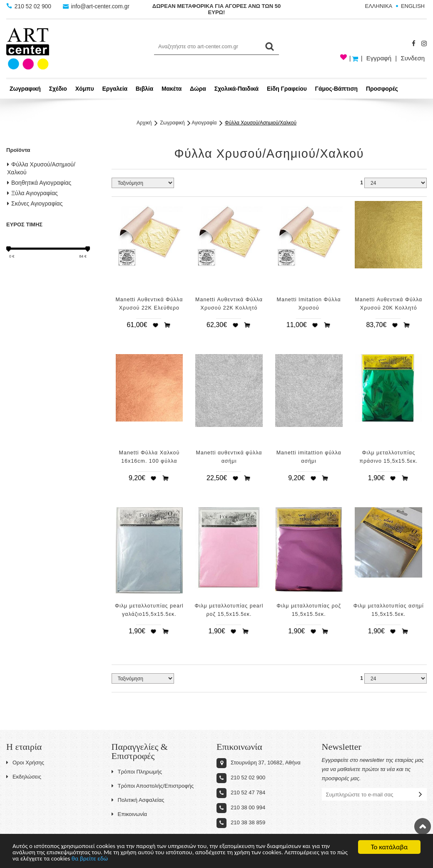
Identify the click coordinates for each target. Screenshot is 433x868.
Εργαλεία (115, 89)
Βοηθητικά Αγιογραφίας (39, 183)
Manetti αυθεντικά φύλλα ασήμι (229, 457)
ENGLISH (413, 6)
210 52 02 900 (30, 6)
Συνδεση (413, 58)
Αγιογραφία (204, 123)
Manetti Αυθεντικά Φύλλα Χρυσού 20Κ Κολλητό (388, 304)
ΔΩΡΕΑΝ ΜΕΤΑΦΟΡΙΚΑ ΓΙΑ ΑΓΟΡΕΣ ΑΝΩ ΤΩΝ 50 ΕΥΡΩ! (216, 9)
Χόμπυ (85, 89)
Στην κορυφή (423, 826)
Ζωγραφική (25, 89)
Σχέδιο (58, 89)
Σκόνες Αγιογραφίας (35, 203)
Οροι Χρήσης (25, 763)
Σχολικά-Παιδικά (236, 89)
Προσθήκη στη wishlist (155, 325)
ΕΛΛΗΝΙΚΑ (379, 6)
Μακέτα (172, 89)
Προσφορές (382, 89)
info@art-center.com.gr (97, 6)
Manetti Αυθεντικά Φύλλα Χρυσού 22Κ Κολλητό (229, 304)
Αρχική (144, 123)
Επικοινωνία (129, 814)
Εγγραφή (379, 58)
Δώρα (198, 89)
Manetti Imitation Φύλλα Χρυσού (309, 304)
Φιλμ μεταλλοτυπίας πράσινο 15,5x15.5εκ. (388, 457)
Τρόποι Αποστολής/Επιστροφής (153, 786)
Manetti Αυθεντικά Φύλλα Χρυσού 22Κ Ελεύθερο (149, 304)
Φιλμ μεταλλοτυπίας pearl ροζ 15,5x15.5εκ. (229, 610)
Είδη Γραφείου (287, 89)
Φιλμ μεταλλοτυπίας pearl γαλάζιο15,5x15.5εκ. (149, 610)
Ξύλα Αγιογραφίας (32, 193)
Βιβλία (144, 89)
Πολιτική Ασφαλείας (138, 800)
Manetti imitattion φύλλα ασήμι (309, 457)
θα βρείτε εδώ (173, 859)
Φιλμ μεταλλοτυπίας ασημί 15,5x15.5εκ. (389, 610)
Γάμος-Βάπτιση (336, 89)
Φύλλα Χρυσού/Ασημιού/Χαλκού (261, 123)
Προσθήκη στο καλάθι (167, 325)
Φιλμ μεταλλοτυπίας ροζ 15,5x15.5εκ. (309, 610)
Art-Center (28, 49)
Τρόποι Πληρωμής (137, 772)
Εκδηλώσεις (24, 777)
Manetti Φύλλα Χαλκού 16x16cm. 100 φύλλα (149, 457)
